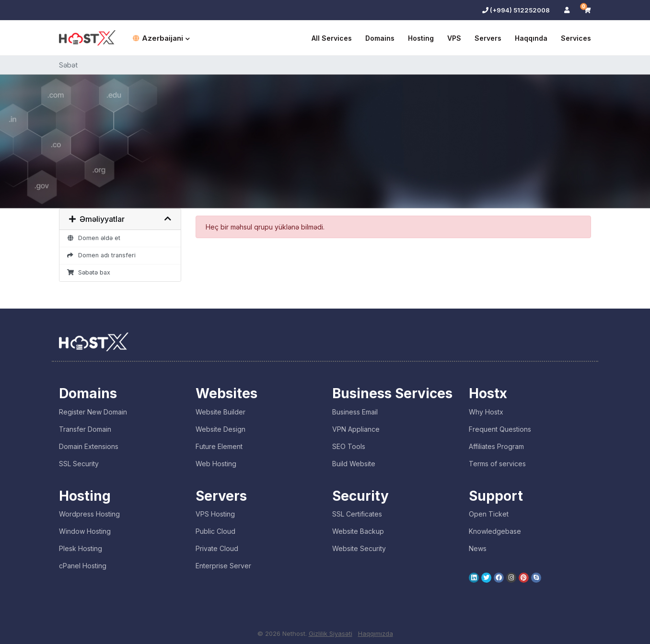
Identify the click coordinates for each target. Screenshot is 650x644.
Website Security (359, 548)
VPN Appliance (356, 429)
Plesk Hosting (81, 548)
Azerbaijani (161, 38)
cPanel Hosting (83, 566)
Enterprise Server (223, 566)
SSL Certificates (357, 514)
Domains (380, 38)
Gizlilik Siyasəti (331, 633)
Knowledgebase (495, 531)
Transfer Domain (85, 429)
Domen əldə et (93, 238)
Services (576, 38)
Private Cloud (217, 548)
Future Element (219, 446)
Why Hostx (486, 412)
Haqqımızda (376, 633)
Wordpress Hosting (89, 514)
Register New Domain (93, 412)
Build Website (354, 464)
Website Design (221, 429)
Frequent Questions (500, 429)
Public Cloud (215, 531)
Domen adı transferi (101, 255)
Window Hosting (85, 531)
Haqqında (531, 38)
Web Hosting (216, 464)
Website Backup (358, 531)
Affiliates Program (496, 446)
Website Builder (221, 412)
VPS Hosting (215, 514)
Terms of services (497, 464)
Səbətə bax (88, 272)
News (478, 548)
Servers (488, 38)
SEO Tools (349, 446)
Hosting (421, 38)
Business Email (355, 412)
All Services (332, 38)
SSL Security (79, 464)
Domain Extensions (89, 446)
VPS (454, 38)
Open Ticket (489, 514)
